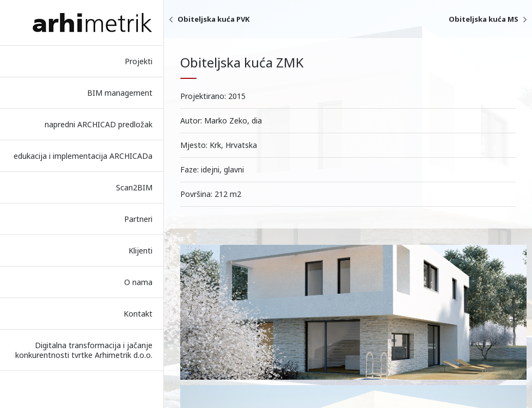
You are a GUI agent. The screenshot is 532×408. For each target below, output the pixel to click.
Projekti (139, 61)
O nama (138, 282)
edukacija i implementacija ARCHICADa (83, 156)
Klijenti (140, 251)
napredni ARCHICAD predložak (99, 124)
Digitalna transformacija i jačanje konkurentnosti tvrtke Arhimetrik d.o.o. (84, 350)
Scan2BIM (134, 187)
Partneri (138, 219)
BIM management (120, 93)
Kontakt (138, 314)
